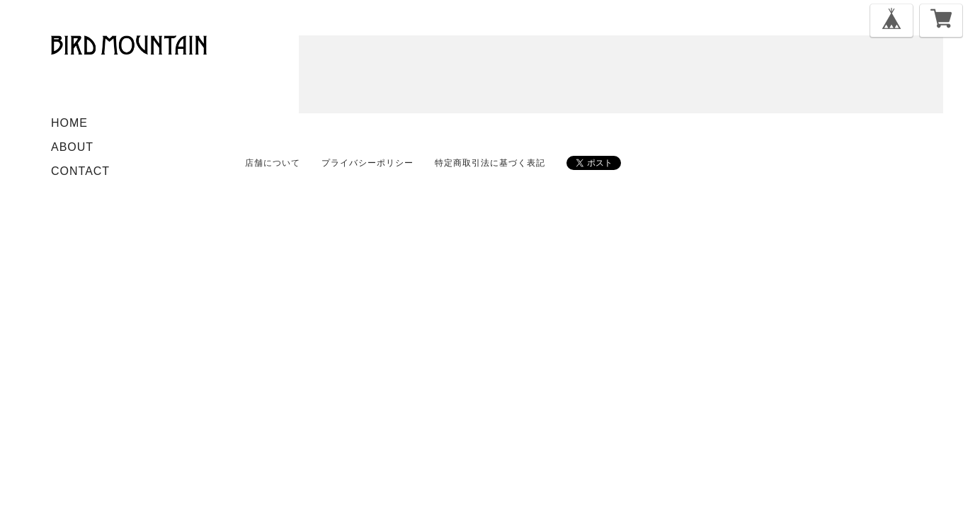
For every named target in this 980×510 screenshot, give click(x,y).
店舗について (273, 163)
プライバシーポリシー (367, 163)
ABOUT (72, 147)
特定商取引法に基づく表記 (490, 163)
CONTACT (80, 171)
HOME (69, 123)
